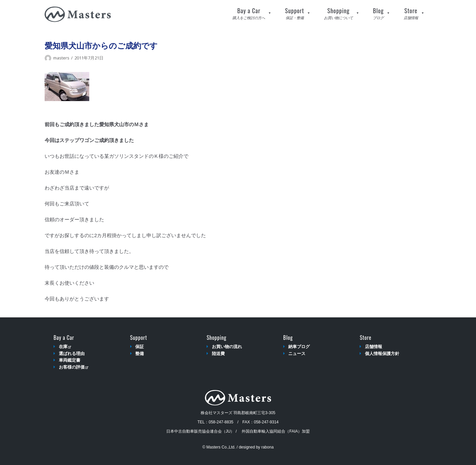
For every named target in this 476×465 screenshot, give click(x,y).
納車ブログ (299, 347)
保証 (139, 347)
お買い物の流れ (227, 347)
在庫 (65, 347)
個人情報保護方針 (382, 354)
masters (61, 58)
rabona (267, 447)
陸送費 (218, 354)
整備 (139, 354)
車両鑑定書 (70, 360)
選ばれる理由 (72, 354)
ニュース (297, 354)
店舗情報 (374, 347)
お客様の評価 (74, 367)
